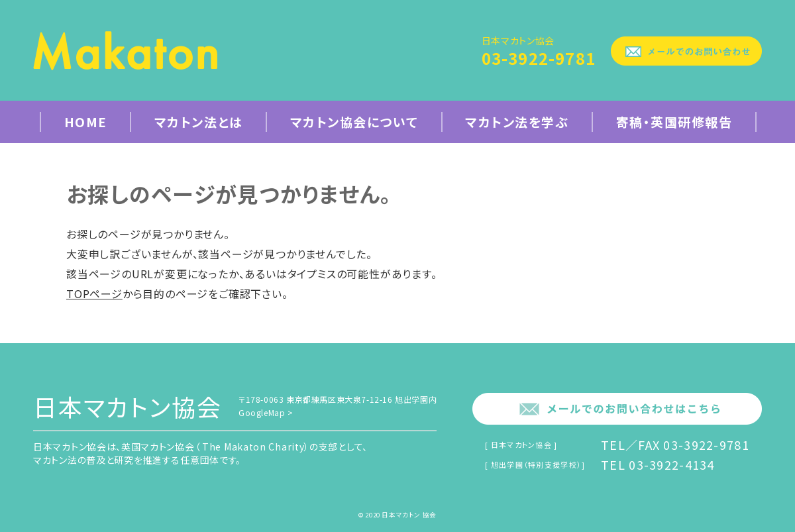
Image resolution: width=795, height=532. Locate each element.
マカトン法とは (199, 122)
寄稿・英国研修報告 (674, 122)
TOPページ (94, 293)
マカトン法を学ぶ (517, 122)
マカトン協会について (354, 122)
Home (86, 122)
